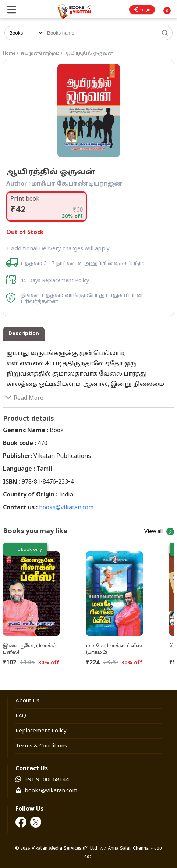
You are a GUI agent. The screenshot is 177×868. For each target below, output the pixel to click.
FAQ (21, 716)
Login (142, 10)
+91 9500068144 (47, 780)
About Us (27, 701)
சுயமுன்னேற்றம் (40, 54)
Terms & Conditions (41, 746)
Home (9, 54)
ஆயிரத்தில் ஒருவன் (89, 54)
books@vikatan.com (66, 508)
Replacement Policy (41, 731)
